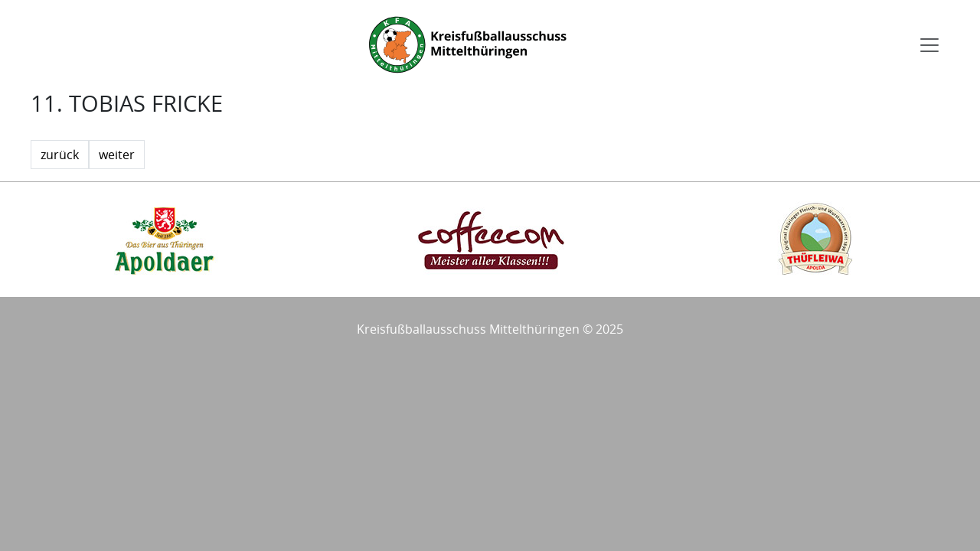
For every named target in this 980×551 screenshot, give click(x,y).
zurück (60, 155)
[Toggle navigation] (929, 45)
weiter (117, 155)
